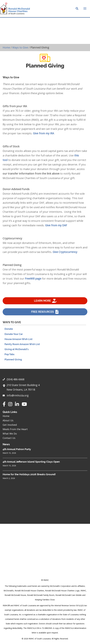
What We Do (10, 434)
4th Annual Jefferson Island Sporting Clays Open (31, 462)
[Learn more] (45, 302)
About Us (8, 420)
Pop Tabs (9, 356)
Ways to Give (20, 49)
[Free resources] (45, 313)
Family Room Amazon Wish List (22, 346)
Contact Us (9, 438)
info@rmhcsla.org (18, 395)
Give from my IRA (44, 135)
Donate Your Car (14, 336)
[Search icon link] (77, 9)
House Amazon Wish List (18, 341)
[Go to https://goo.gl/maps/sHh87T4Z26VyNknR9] (45, 388)
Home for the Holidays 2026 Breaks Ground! (29, 474)
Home (6, 49)
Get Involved (10, 425)
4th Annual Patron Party (17, 449)
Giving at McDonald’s (17, 351)
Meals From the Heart (15, 429)
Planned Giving (13, 361)
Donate (9, 330)
